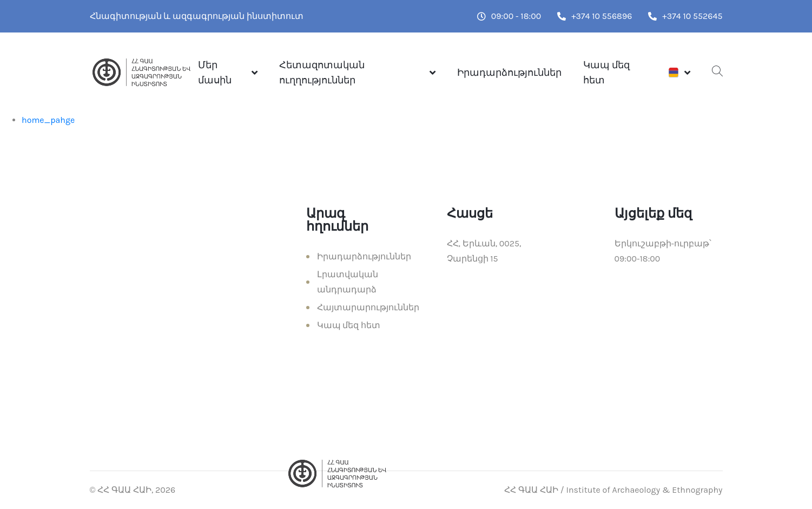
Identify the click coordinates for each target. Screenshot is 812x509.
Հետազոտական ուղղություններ (322, 73)
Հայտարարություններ (368, 307)
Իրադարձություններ (509, 73)
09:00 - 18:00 (509, 16)
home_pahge (48, 120)
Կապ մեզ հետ (606, 73)
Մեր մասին (215, 73)
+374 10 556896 (595, 16)
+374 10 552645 (685, 16)
